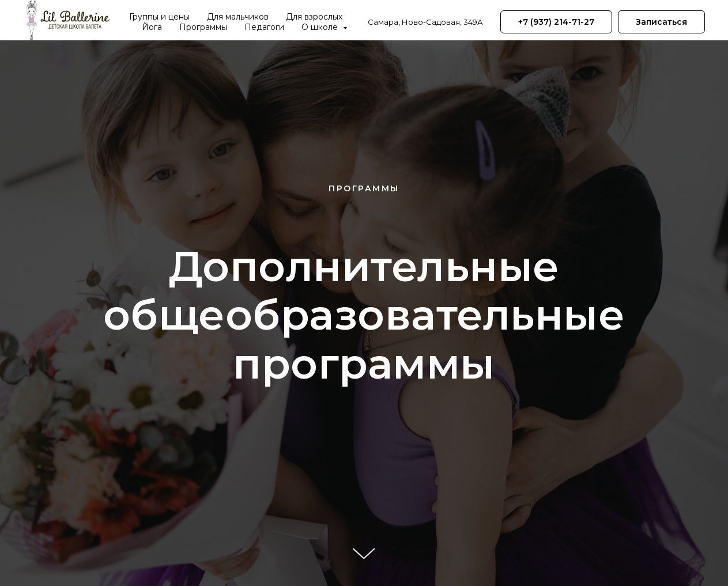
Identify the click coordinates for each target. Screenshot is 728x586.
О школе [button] (321, 27)
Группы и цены (159, 17)
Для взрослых (314, 17)
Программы (203, 27)
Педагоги (264, 27)
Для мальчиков (238, 17)
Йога (152, 27)
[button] (661, 22)
